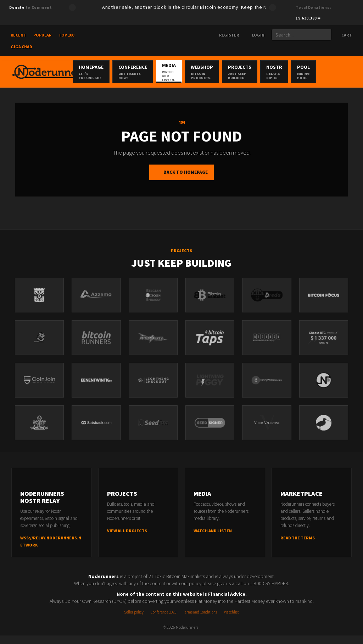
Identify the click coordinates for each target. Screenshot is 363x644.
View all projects (127, 539)
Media (194, 72)
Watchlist (231, 621)
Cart (343, 35)
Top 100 (66, 35)
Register (226, 35)
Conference (153, 72)
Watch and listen (213, 539)
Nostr (314, 72)
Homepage (111, 72)
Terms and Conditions (200, 621)
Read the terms (298, 546)
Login (255, 35)
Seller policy (134, 621)
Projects (277, 72)
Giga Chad (21, 47)
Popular (42, 35)
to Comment (30, 7)
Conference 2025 (163, 621)
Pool (347, 72)
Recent (18, 35)
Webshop (235, 72)
